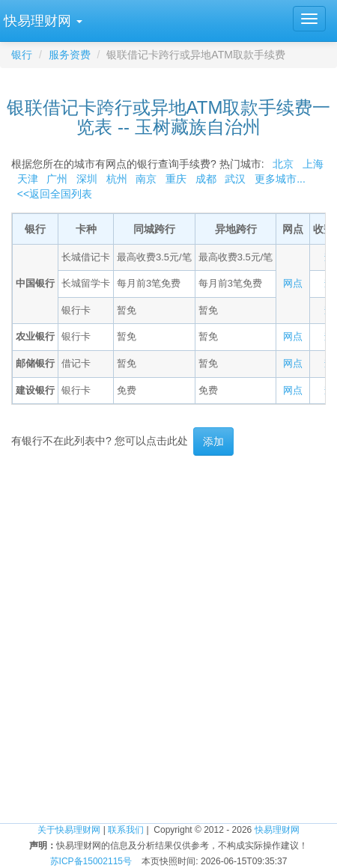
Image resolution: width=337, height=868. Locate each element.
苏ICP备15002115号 (91, 861)
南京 (146, 179)
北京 (283, 164)
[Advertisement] (168, 639)
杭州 (117, 179)
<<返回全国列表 (55, 194)
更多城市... (277, 179)
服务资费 (70, 55)
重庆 (176, 179)
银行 (22, 55)
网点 (293, 283)
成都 (206, 179)
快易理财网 (277, 830)
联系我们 (126, 830)
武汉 (235, 179)
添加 (213, 441)
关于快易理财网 (69, 830)
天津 (28, 179)
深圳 (87, 179)
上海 (313, 164)
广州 (57, 179)
